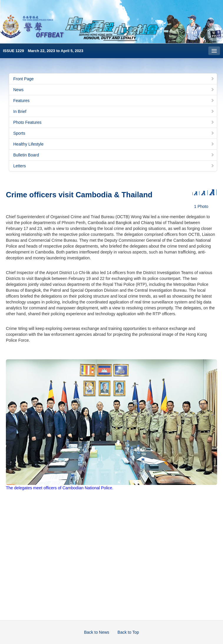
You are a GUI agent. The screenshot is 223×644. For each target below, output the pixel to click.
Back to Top (128, 632)
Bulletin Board (114, 155)
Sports (114, 133)
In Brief (114, 111)
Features (114, 101)
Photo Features (114, 122)
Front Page (114, 79)
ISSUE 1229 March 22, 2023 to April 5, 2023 (43, 51)
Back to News (97, 632)
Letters (114, 166)
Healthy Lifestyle (114, 144)
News (114, 90)
